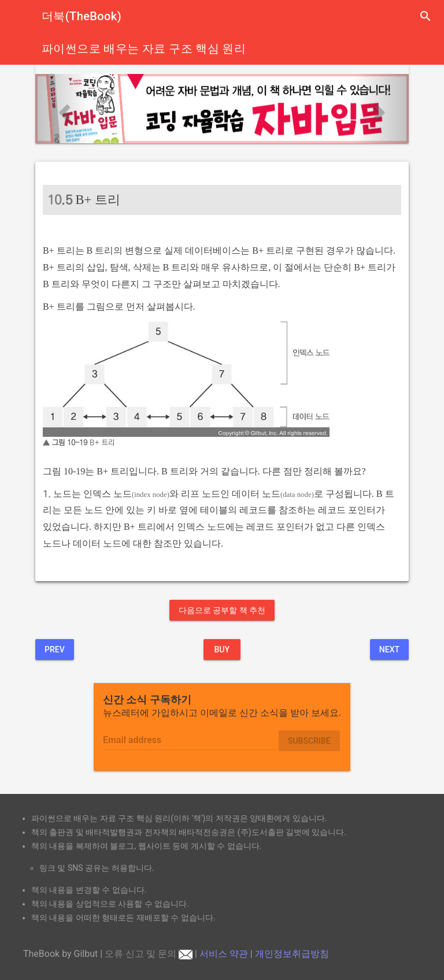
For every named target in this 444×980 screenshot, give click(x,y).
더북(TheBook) (82, 16)
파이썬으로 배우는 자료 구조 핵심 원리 (144, 49)
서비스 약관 (224, 954)
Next (389, 649)
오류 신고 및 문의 (149, 954)
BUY (222, 649)
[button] (63, 109)
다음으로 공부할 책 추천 (222, 610)
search (425, 16)
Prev (55, 649)
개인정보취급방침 (292, 954)
